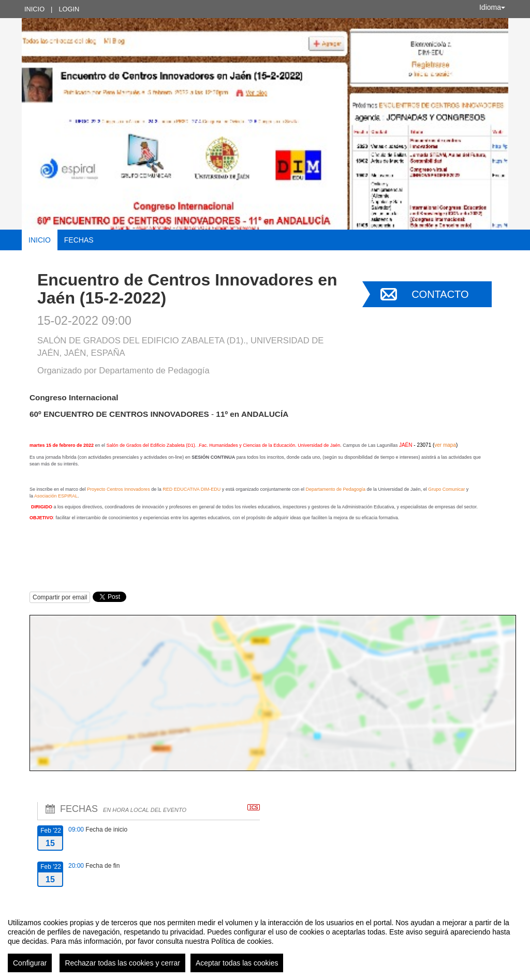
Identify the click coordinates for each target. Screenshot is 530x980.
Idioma (492, 7)
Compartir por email (60, 597)
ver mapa (445, 445)
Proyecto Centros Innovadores (119, 489)
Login (69, 9)
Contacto (440, 294)
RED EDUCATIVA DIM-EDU (192, 489)
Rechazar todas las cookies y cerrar (122, 963)
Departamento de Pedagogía (335, 489)
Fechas (79, 240)
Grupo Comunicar (446, 489)
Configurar (30, 963)
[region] (265, 941)
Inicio (34, 9)
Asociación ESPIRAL (56, 496)
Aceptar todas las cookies (237, 963)
